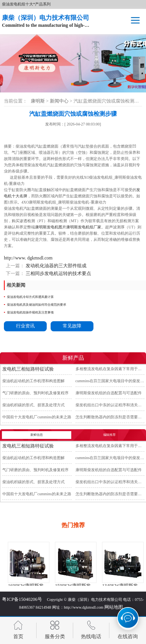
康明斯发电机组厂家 (84, 227)
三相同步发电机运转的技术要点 (58, 273)
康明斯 (38, 101)
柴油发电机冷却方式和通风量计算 (30, 297)
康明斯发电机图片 (51, 227)
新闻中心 (60, 101)
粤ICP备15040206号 (22, 599)
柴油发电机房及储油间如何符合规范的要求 (37, 305)
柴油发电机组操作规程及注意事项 (30, 312)
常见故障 (72, 326)
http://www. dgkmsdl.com (28, 258)
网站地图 (114, 607)
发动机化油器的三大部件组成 (55, 266)
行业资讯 (25, 326)
